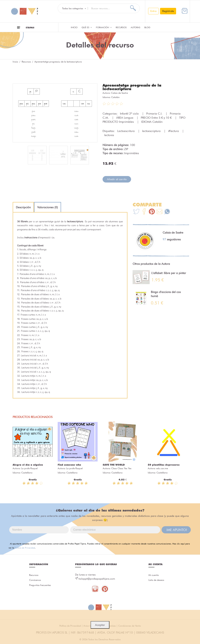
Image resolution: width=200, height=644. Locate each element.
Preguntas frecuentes (35, 588)
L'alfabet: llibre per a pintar (169, 273)
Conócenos (36, 580)
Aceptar (100, 625)
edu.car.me (162, 468)
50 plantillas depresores (164, 464)
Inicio (74, 27)
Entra (153, 11)
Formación (104, 27)
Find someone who (69, 464)
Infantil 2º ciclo (130, 113)
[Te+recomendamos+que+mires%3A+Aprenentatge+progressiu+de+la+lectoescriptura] (144, 212)
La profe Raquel (29, 468)
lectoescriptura (152, 131)
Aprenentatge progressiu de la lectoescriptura (133, 87)
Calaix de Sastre (119, 93)
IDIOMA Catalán (152, 121)
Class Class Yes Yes (121, 468)
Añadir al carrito (117, 179)
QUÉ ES (87, 27)
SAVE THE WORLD (114, 464)
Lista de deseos (157, 580)
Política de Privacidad (25, 547)
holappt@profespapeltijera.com (97, 578)
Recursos (121, 27)
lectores (109, 135)
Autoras (135, 27)
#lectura (174, 131)
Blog (147, 27)
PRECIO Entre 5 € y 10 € (157, 117)
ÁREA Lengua (125, 117)
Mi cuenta (154, 575)
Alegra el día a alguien (28, 464)
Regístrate (168, 11)
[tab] (23, 207)
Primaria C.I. (155, 113)
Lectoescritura (126, 131)
